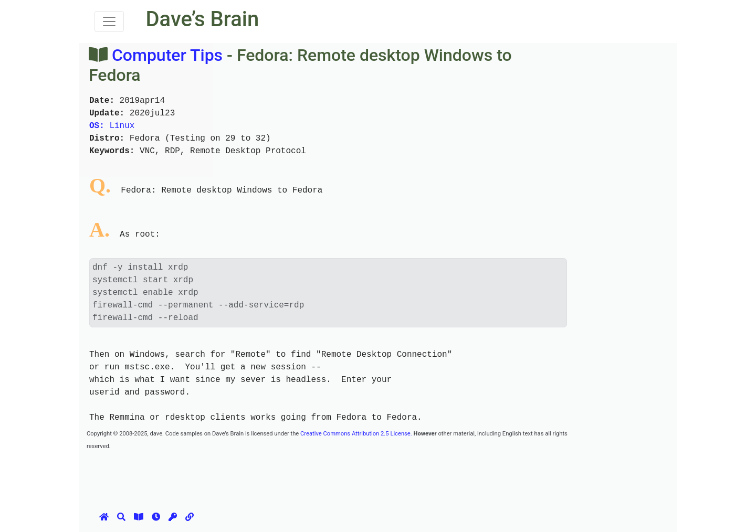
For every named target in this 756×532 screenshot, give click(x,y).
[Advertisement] (278, 475)
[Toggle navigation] (109, 22)
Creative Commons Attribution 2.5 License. (356, 434)
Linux (112, 126)
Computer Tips (167, 55)
